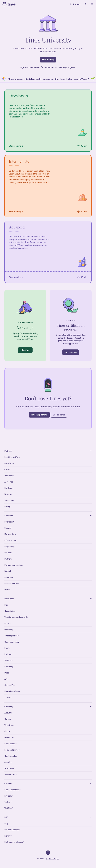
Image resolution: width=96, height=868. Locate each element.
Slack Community (13, 790)
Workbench (9, 476)
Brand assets (11, 744)
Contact (8, 731)
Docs (7, 673)
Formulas (8, 494)
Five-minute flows (12, 691)
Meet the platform (12, 457)
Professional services (13, 565)
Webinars (8, 660)
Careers (8, 719)
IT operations (10, 534)
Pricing (7, 507)
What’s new (9, 500)
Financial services (12, 584)
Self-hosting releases (14, 842)
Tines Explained (12, 636)
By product (9, 522)
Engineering (9, 547)
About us (8, 713)
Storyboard (9, 463)
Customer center (12, 642)
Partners (8, 559)
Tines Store (10, 725)
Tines (42, 859)
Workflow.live (11, 774)
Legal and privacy (12, 750)
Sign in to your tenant (31, 67)
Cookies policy (11, 756)
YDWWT (8, 698)
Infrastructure (10, 540)
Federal (8, 571)
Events (7, 648)
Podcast (8, 654)
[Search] (86, 4)
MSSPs (7, 590)
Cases (7, 470)
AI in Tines (9, 482)
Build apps (9, 488)
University (9, 630)
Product (8, 553)
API (6, 679)
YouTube (9, 808)
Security (8, 528)
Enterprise (9, 577)
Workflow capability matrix (16, 617)
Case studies (10, 611)
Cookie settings (52, 859)
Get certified (10, 685)
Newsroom (9, 738)
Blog (6, 605)
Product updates (12, 830)
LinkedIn (9, 796)
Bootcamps (9, 667)
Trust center (10, 768)
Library (7, 623)
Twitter (8, 802)
